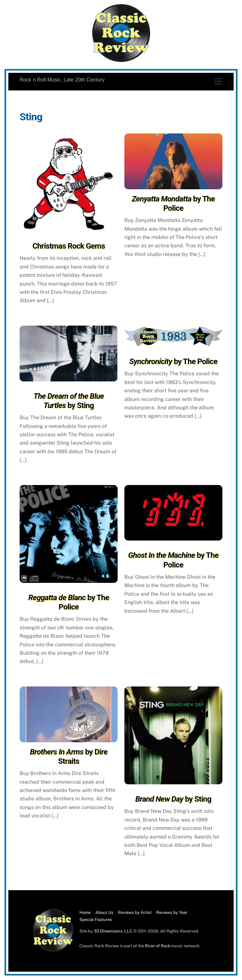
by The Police (173, 204)
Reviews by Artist (135, 912)
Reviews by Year (172, 912)
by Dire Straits (69, 757)
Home (85, 912)
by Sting (173, 799)
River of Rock (158, 946)
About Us (104, 912)
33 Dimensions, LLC (113, 931)
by (69, 401)
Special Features (96, 920)
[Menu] (218, 82)
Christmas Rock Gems (69, 246)
